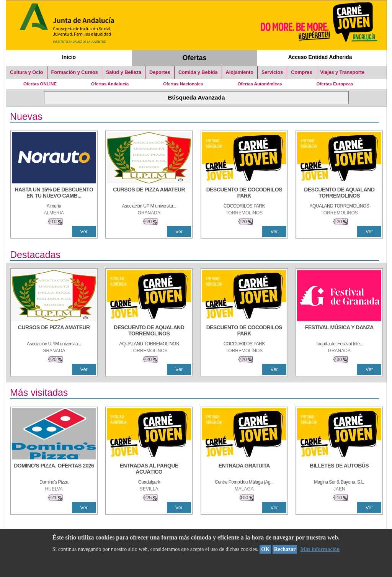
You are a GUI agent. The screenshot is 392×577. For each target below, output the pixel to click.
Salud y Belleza (124, 72)
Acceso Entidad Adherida (320, 57)
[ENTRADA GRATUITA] (244, 469)
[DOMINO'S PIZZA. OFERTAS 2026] (54, 469)
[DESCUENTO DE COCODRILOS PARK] (244, 193)
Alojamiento (240, 72)
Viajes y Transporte (342, 72)
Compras (301, 72)
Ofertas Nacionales (183, 84)
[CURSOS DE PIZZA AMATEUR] (149, 193)
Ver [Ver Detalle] (84, 231)
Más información (320, 549)
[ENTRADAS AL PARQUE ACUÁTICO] (149, 469)
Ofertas (195, 58)
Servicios (272, 72)
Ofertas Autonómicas (260, 84)
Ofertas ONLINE (40, 84)
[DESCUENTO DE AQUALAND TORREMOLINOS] (339, 193)
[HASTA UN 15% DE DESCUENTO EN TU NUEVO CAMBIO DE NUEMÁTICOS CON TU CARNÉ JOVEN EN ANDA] (54, 193)
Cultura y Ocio (27, 72)
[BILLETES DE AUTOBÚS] (339, 469)
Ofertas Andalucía (110, 84)
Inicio (69, 57)
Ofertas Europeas (335, 84)
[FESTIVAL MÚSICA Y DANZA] (339, 331)
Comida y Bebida (198, 72)
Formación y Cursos (75, 72)
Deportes (160, 72)
